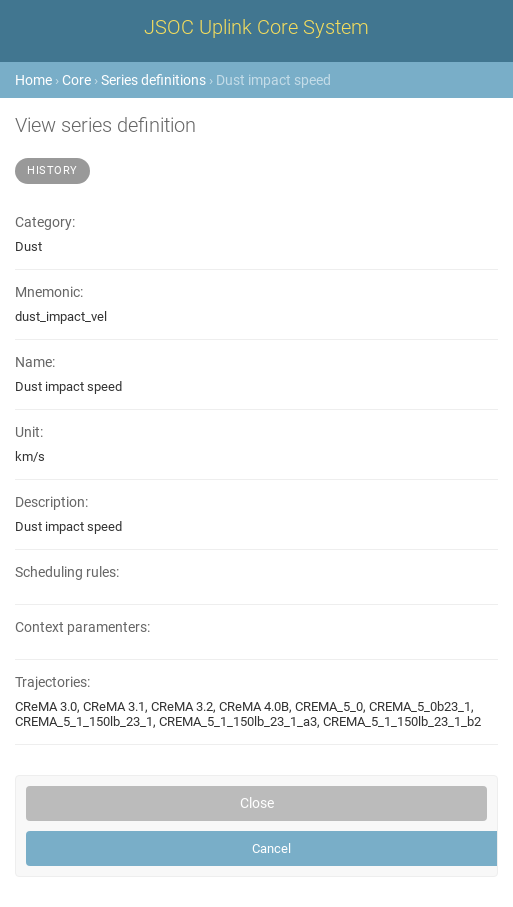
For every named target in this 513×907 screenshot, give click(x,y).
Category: (45, 222)
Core (76, 80)
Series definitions (153, 80)
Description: (51, 502)
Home (33, 80)
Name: (35, 362)
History (52, 170)
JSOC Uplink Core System (256, 27)
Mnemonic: (49, 292)
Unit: (29, 432)
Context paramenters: (82, 627)
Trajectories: (52, 682)
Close (257, 803)
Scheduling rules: (67, 572)
